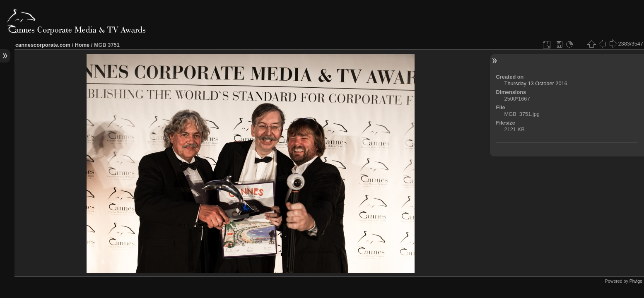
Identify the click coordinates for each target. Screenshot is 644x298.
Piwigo (636, 281)
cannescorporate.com (43, 45)
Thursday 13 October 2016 (536, 83)
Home (82, 45)
